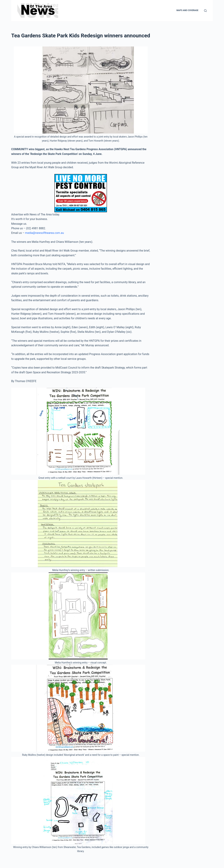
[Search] (205, 11)
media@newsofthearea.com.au (44, 233)
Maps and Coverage (187, 10)
